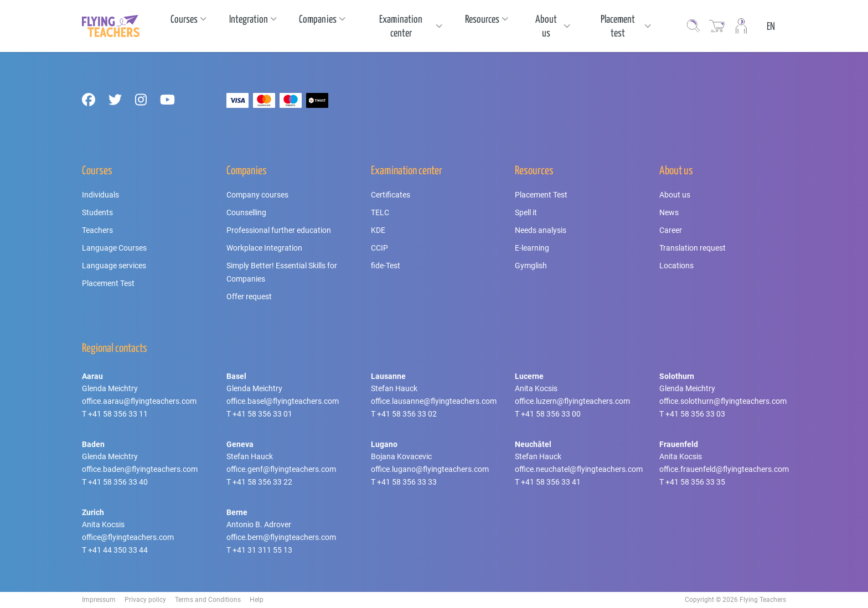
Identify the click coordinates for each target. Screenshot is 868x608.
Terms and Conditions (208, 600)
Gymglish (531, 266)
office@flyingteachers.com (128, 537)
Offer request (249, 297)
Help (257, 600)
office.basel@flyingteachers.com (283, 401)
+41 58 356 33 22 (262, 482)
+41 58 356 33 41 (551, 482)
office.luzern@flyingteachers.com (572, 401)
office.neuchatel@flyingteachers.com (579, 469)
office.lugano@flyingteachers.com (430, 469)
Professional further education (279, 230)
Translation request (693, 248)
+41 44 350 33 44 (118, 550)
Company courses (257, 195)
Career (671, 230)
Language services (114, 266)
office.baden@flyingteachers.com (140, 469)
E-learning (532, 248)
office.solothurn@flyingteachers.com (723, 401)
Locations (676, 266)
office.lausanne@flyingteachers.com (434, 401)
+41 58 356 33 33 (407, 482)
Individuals (100, 195)
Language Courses (114, 248)
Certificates (391, 195)
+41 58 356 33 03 (695, 414)
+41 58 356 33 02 (407, 414)
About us (675, 195)
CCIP (379, 248)
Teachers (97, 230)
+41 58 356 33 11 (118, 414)
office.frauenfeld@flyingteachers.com (724, 469)
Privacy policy (145, 600)
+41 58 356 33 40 (118, 482)
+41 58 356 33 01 (262, 414)
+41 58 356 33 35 (695, 482)
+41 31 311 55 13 (262, 550)
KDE (378, 230)
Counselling (246, 212)
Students (97, 212)
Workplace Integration (264, 248)
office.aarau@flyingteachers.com (139, 401)
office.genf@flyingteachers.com (281, 469)
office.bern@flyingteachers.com (281, 537)
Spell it (526, 212)
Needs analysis (541, 230)
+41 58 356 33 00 (551, 414)
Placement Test (108, 283)
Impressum (99, 600)
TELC (380, 212)
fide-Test (386, 266)
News (669, 212)
